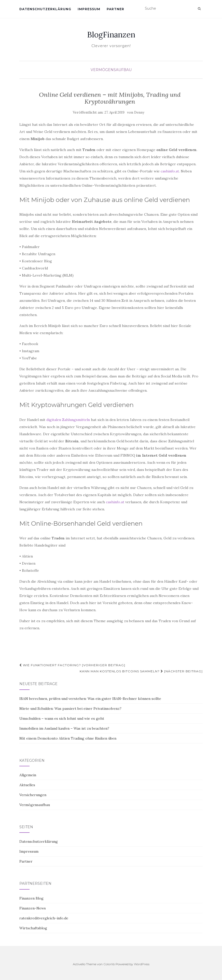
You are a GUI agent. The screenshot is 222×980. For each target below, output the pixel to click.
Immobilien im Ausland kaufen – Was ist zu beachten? (64, 728)
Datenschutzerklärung (45, 9)
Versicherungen (33, 795)
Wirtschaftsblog (33, 928)
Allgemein (28, 775)
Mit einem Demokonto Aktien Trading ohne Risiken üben (68, 738)
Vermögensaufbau (111, 70)
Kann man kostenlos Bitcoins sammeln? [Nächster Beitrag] (141, 671)
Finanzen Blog (31, 898)
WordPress (142, 964)
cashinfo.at (170, 171)
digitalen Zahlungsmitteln (68, 420)
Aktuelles (27, 785)
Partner (115, 9)
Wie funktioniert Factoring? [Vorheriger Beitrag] (72, 665)
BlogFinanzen (111, 35)
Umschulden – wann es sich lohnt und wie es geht (62, 718)
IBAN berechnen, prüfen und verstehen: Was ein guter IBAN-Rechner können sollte (90, 699)
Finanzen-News (33, 908)
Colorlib (109, 964)
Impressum (89, 9)
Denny (139, 112)
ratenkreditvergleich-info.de (44, 918)
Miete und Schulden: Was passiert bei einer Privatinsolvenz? (70, 709)
